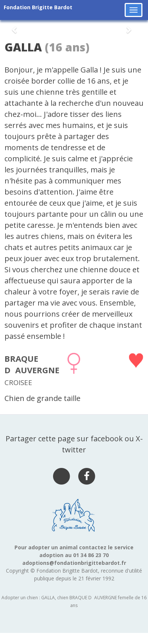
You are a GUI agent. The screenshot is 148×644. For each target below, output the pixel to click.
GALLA (23, 47)
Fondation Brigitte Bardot (38, 7)
